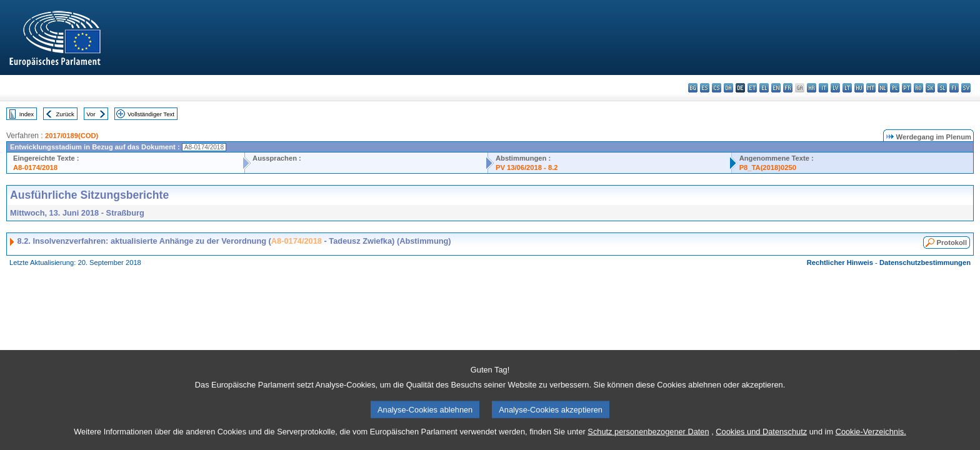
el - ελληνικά (764, 88)
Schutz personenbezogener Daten (648, 440)
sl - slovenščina (942, 88)
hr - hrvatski (812, 88)
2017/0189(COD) (72, 136)
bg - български (693, 88)
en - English (776, 88)
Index (27, 114)
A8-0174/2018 (35, 167)
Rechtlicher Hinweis (840, 262)
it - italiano (823, 88)
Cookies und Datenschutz (761, 440)
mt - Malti (871, 88)
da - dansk (728, 88)
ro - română (918, 88)
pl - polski (895, 88)
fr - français (788, 88)
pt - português (907, 88)
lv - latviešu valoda (835, 88)
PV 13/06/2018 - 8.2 (527, 167)
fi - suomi (954, 88)
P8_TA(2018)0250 (768, 167)
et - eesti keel (752, 88)
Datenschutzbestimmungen (925, 262)
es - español (705, 88)
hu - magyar (859, 88)
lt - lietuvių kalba (847, 88)
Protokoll (952, 242)
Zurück (65, 114)
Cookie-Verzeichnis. (871, 440)
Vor (91, 114)
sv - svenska (966, 88)
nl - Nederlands (883, 88)
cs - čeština (717, 88)
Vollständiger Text (151, 114)
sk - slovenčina (930, 88)
